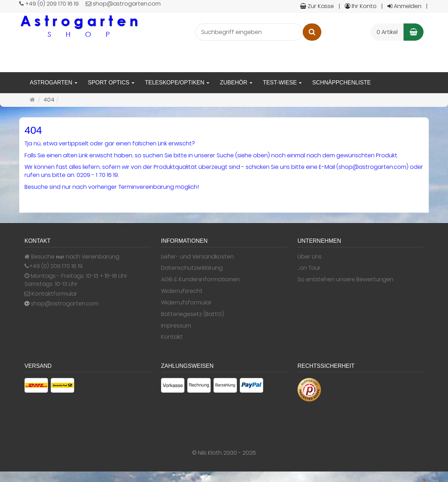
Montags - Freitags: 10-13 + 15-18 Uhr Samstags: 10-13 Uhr (76, 280)
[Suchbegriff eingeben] (249, 32)
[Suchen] (312, 32)
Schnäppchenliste (341, 82)
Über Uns (310, 257)
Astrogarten (54, 82)
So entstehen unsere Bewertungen (345, 280)
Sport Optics (111, 82)
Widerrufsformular (186, 303)
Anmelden (404, 6)
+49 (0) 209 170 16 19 (56, 266)
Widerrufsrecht (182, 291)
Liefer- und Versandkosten (197, 257)
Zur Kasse (317, 6)
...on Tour (309, 268)
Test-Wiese (282, 82)
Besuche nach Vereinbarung (72, 257)
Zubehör (236, 82)
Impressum (176, 326)
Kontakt (172, 337)
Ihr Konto (361, 6)
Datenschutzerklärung (192, 268)
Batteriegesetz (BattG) (192, 314)
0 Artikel (387, 32)
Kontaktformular (51, 294)
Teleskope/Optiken (177, 82)
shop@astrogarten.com (65, 304)
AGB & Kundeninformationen (200, 280)
